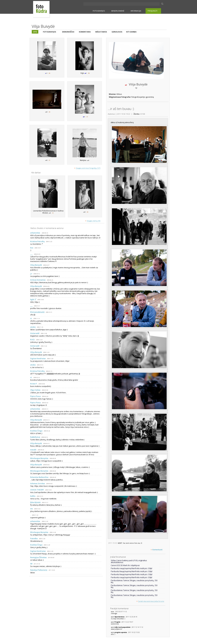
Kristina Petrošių (37, 241)
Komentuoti (157, 550)
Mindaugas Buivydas (39, 458)
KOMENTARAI (85, 32)
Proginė (118, 622)
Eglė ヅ (33, 299)
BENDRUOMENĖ (118, 11)
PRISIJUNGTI (152, 11)
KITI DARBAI (131, 32)
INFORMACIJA (136, 11)
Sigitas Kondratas (38, 358)
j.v (31, 274)
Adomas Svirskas (38, 483)
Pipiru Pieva (35, 396)
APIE (35, 32)
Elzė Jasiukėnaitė (37, 312)
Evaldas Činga (36, 431)
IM (31, 564)
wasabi (33, 450)
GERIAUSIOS (117, 32)
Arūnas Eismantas (38, 280)
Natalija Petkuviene (39, 570)
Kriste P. (34, 384)
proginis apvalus (121, 632)
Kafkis (33, 496)
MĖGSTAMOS (101, 32)
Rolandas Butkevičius (39, 477)
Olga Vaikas (35, 390)
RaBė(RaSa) (35, 437)
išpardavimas (120, 617)
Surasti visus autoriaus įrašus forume (151, 601)
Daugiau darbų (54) (94, 221)
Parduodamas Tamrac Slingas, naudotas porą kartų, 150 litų (134, 581)
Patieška (34, 538)
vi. (31, 318)
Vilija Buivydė (36, 265)
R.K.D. (33, 340)
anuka (33, 327)
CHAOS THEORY (37, 490)
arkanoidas (35, 233)
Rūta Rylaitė (35, 502)
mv (32, 509)
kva (32, 248)
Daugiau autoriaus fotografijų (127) (88, 168)
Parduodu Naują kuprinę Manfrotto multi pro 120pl (132, 571)
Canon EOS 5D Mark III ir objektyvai (125, 565)
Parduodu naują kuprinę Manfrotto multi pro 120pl (131, 568)
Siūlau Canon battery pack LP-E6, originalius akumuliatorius (129, 561)
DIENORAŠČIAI (68, 32)
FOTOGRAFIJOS (99, 11)
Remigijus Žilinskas (38, 557)
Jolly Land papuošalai (123, 627)
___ (31, 254)
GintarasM (35, 333)
